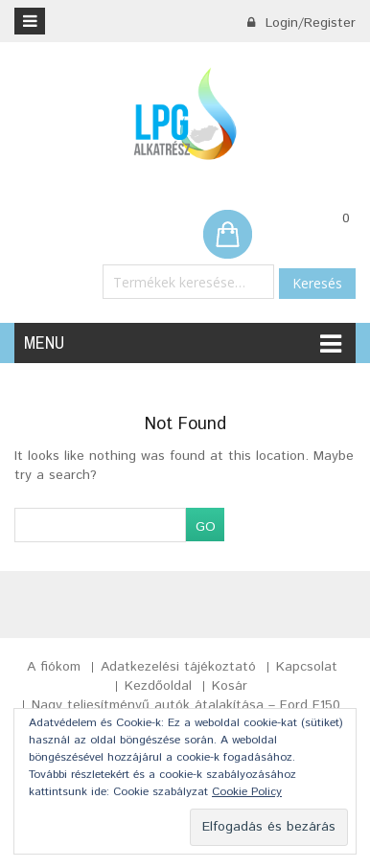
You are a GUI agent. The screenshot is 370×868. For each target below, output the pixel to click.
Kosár (230, 686)
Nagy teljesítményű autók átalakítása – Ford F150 (186, 705)
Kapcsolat (307, 667)
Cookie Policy (247, 792)
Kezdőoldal (158, 686)
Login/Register (301, 23)
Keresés (317, 283)
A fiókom (54, 667)
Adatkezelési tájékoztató (178, 667)
